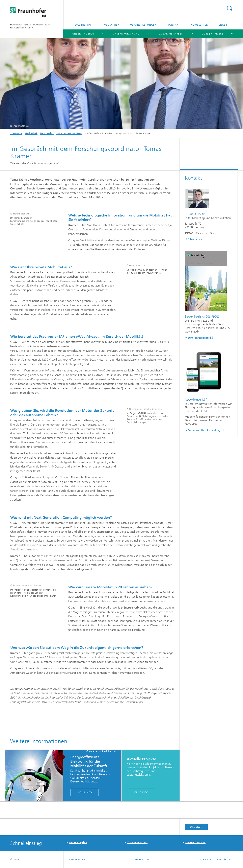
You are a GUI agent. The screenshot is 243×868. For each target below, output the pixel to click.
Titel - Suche (229, 8)
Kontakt (174, 25)
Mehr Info (85, 792)
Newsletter (199, 25)
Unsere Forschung (126, 34)
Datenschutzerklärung (215, 860)
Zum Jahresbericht (199, 338)
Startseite (16, 133)
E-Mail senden (196, 239)
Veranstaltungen (143, 25)
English (224, 25)
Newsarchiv (47, 133)
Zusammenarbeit (171, 34)
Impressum (141, 860)
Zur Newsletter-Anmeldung (204, 430)
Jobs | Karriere (213, 34)
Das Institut (84, 25)
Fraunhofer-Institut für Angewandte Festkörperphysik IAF (30, 26)
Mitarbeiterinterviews (69, 133)
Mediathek (112, 25)
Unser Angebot (83, 34)
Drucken (196, 827)
